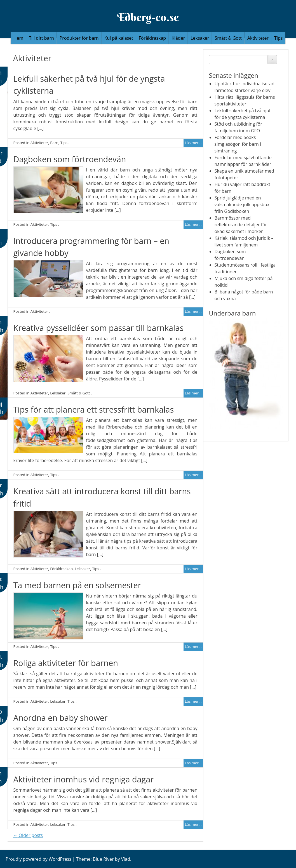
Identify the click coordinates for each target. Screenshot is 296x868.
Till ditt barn (41, 38)
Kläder (178, 38)
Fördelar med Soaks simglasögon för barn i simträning (238, 144)
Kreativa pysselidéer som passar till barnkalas (99, 328)
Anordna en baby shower (61, 718)
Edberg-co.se (148, 17)
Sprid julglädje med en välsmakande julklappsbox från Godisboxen (242, 204)
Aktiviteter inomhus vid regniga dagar (84, 779)
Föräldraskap (152, 38)
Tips (278, 38)
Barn (54, 143)
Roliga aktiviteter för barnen (66, 663)
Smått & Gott (228, 38)
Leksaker (200, 38)
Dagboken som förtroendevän (70, 159)
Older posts (28, 835)
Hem (18, 38)
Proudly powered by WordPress (38, 859)
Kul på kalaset (119, 38)
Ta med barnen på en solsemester (77, 585)
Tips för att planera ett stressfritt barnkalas (94, 409)
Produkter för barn (79, 38)
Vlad (126, 859)
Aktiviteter (258, 38)
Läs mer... (193, 143)
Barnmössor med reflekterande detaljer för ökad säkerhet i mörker (241, 225)
